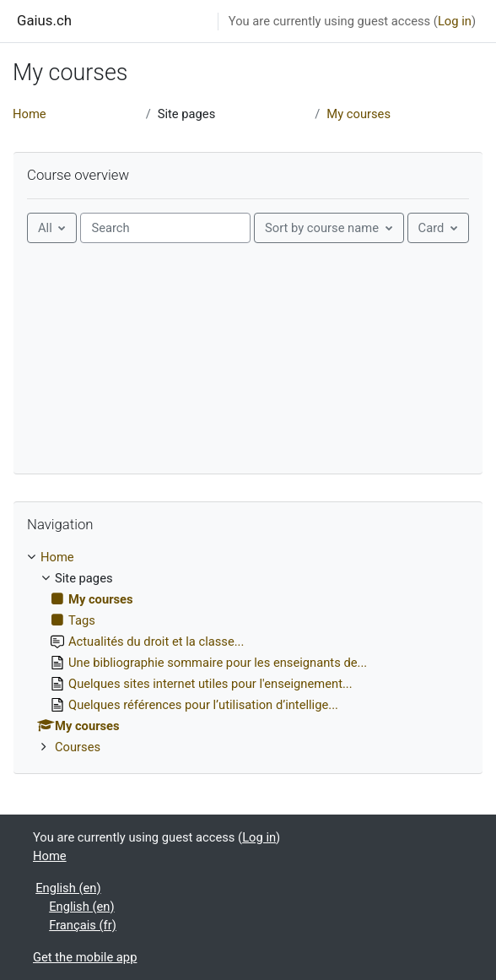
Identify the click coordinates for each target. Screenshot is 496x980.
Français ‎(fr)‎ (83, 925)
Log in (455, 21)
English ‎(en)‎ (68, 888)
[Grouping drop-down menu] (52, 228)
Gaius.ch (44, 20)
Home (30, 114)
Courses (78, 747)
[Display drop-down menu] (438, 228)
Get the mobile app (85, 957)
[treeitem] (248, 652)
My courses (359, 114)
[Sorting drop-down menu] (329, 228)
